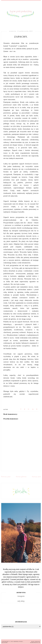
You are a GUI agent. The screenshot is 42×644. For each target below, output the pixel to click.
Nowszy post (6, 477)
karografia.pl (35, 643)
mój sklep (21, 601)
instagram (21, 596)
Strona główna (21, 477)
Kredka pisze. (19, 642)
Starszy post (36, 477)
